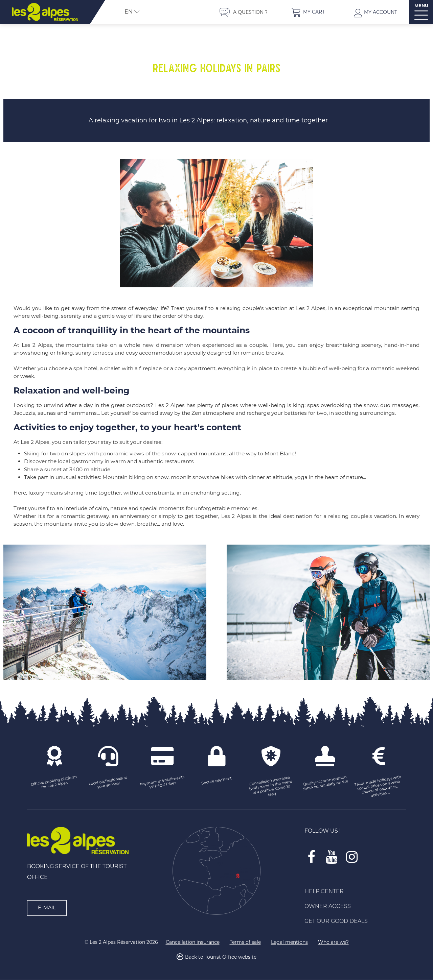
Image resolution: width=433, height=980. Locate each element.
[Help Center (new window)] (355, 892)
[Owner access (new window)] (355, 907)
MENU (421, 6)
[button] (308, 12)
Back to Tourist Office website (221, 958)
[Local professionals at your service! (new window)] (108, 783)
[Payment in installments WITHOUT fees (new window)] (162, 783)
